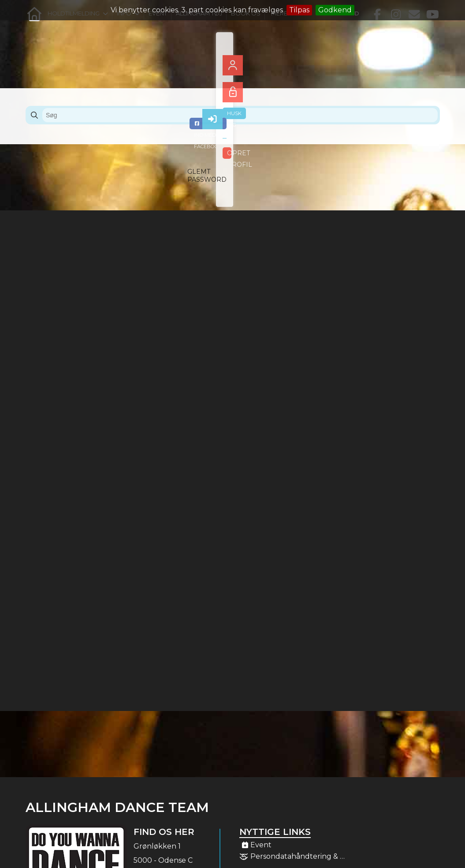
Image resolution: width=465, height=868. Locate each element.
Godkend (335, 10)
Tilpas (299, 10)
